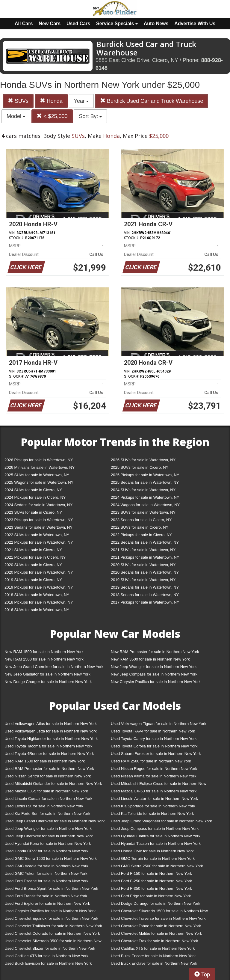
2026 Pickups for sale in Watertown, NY (39, 460)
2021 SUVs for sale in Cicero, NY (33, 550)
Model (16, 116)
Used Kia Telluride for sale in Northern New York (152, 814)
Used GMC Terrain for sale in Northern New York (153, 858)
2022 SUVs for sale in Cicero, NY (140, 527)
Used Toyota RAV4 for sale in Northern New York (153, 731)
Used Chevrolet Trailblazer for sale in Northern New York (53, 926)
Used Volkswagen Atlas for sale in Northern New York (51, 724)
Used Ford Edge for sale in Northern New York (151, 896)
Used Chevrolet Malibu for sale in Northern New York (156, 933)
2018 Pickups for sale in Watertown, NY (39, 602)
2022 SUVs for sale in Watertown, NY (37, 535)
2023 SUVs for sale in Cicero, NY (33, 512)
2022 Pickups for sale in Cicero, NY (141, 535)
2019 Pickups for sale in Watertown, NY (39, 587)
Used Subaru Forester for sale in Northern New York (156, 754)
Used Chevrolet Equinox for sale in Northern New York (51, 918)
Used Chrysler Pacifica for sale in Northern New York (50, 911)
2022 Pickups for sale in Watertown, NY (39, 542)
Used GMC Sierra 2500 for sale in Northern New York (157, 866)
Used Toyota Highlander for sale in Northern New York (51, 739)
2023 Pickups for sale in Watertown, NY (39, 520)
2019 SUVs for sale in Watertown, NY (143, 580)
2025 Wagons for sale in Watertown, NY (39, 482)
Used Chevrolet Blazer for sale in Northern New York (50, 948)
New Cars (50, 24)
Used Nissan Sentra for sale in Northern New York (48, 776)
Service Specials (117, 24)
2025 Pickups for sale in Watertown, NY (145, 475)
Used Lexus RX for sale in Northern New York (44, 806)
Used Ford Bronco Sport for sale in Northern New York (51, 888)
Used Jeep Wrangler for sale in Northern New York (48, 829)
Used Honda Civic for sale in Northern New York (152, 851)
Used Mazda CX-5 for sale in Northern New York (46, 791)
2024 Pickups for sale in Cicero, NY (35, 497)
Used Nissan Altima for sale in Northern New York (153, 776)
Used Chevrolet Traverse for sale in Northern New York (158, 918)
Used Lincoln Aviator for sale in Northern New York (154, 799)
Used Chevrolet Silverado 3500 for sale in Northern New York (53, 942)
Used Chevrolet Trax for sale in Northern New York (154, 941)
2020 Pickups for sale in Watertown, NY (39, 572)
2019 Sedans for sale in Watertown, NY (145, 587)
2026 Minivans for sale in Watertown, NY (40, 467)
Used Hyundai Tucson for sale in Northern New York (156, 843)
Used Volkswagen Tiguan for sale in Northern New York (159, 724)
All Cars (24, 24)
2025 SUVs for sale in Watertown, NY (37, 475)
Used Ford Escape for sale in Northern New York (46, 881)
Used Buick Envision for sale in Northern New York (48, 963)
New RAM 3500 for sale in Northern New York (150, 659)
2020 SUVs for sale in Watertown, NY (143, 565)
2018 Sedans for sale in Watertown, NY (145, 595)
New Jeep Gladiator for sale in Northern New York (47, 674)
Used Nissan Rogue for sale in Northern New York (154, 769)
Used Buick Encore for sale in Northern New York (153, 956)
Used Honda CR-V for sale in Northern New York (46, 851)
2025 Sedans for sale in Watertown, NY (145, 482)
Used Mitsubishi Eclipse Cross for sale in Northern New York (159, 785)
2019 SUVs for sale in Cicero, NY (33, 580)
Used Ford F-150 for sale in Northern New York (151, 873)
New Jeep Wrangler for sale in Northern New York (154, 667)
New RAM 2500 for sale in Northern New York (44, 659)
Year (81, 101)
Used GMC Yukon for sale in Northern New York (46, 873)
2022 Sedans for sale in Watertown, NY (145, 542)
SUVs (18, 101)
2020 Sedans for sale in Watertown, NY (145, 572)
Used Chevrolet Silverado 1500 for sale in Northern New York (159, 912)
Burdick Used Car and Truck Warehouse (152, 101)
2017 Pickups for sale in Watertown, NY (145, 602)
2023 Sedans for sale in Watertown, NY (38, 527)
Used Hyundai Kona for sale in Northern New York (48, 843)
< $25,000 (52, 116)
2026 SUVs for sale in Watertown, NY (143, 460)
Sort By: (90, 116)
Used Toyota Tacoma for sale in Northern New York (49, 746)
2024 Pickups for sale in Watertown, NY (145, 497)
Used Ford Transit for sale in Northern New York (46, 896)
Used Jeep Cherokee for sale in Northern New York (49, 836)
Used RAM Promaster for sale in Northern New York (49, 769)
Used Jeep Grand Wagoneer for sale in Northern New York (161, 821)
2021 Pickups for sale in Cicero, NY (35, 557)
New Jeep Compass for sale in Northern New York (154, 674)
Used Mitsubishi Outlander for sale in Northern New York (53, 784)
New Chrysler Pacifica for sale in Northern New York (156, 682)
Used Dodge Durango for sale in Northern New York (155, 903)
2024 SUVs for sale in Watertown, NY (143, 490)
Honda (51, 101)
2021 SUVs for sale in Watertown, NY (143, 550)
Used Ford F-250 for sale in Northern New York (151, 881)
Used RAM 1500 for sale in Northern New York (45, 761)
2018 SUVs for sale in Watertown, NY (37, 595)
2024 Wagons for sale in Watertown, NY (145, 505)
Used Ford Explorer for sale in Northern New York (47, 903)
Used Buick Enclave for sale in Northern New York (154, 963)
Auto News (156, 24)
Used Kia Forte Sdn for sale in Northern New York (47, 814)
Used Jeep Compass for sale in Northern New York (155, 829)
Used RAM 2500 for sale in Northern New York (151, 761)
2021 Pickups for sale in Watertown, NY (145, 557)
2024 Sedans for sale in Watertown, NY (38, 505)
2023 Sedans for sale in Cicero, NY (141, 520)
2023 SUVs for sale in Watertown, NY (143, 512)
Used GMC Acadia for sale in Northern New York (46, 866)
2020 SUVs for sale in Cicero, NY (33, 565)
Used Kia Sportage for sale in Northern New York (153, 806)
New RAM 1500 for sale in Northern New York (44, 652)
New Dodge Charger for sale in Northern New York (48, 682)
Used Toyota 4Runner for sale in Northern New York (49, 754)
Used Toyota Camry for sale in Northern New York (154, 739)
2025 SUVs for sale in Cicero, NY (140, 467)
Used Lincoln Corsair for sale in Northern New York (48, 799)
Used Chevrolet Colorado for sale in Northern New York (52, 933)
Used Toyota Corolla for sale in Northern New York (154, 746)
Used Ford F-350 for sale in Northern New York (151, 888)
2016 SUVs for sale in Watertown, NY (37, 610)
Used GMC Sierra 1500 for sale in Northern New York (51, 858)
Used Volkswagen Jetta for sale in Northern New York (51, 731)
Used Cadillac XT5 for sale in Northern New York (153, 948)
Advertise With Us (195, 24)
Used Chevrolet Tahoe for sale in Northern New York (156, 926)
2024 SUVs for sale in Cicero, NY (33, 490)
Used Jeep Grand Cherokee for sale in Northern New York (55, 821)
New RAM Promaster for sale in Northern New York (155, 652)
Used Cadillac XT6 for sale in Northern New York (46, 956)
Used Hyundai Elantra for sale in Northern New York (156, 836)
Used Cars (78, 24)
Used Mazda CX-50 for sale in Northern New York (154, 791)
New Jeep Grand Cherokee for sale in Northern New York (54, 667)
